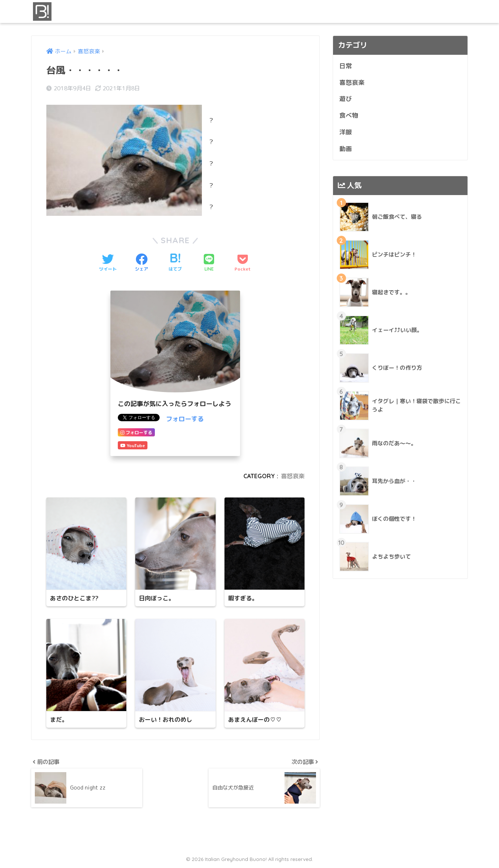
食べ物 (349, 115)
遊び (346, 99)
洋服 (346, 132)
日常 (346, 66)
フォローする (185, 419)
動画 (346, 149)
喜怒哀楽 (293, 476)
